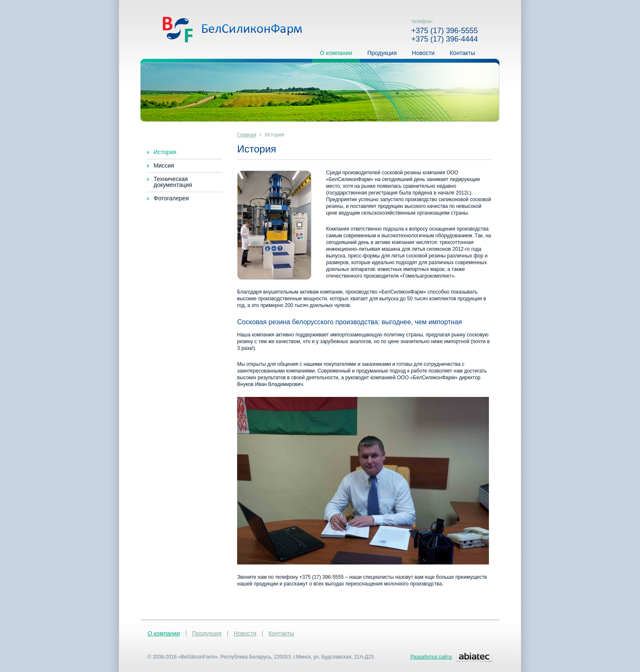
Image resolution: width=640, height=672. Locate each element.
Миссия (164, 165)
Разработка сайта (431, 657)
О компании (336, 54)
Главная (247, 135)
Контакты (462, 54)
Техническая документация (173, 182)
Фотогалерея (171, 198)
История (165, 152)
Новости (423, 54)
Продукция (382, 54)
